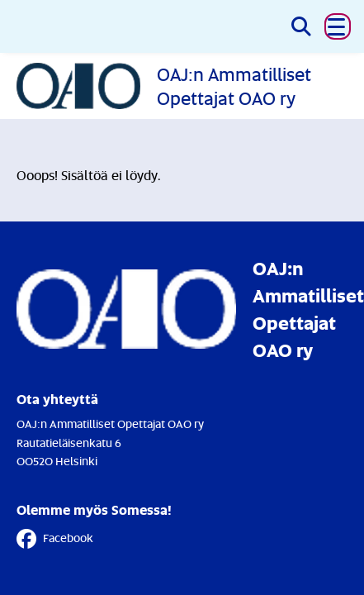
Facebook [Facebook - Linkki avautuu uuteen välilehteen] (55, 539)
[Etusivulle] (182, 86)
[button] (338, 26)
